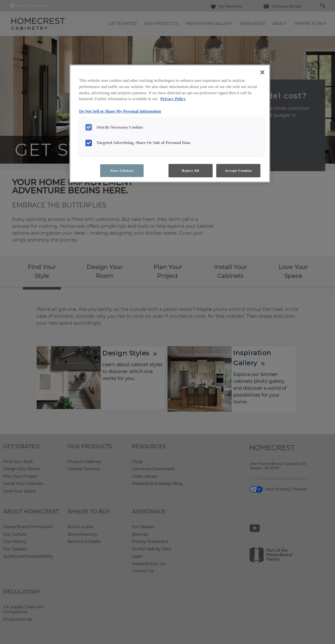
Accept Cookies (238, 170)
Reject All (191, 170)
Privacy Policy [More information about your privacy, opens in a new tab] (173, 99)
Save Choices (122, 170)
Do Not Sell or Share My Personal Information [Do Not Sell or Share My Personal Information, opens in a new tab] (120, 111)
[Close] (262, 72)
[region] (170, 124)
